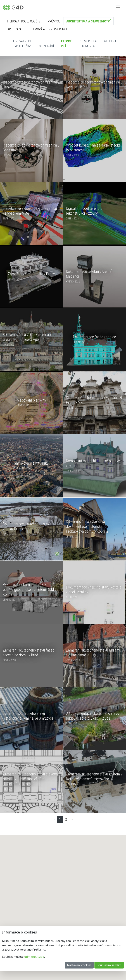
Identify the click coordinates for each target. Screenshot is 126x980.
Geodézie (110, 41)
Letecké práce (66, 44)
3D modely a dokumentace (88, 44)
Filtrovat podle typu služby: (22, 44)
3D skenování (47, 44)
